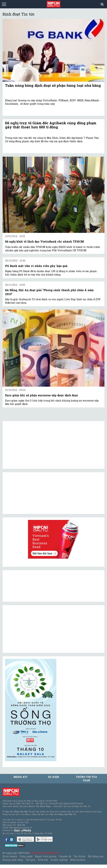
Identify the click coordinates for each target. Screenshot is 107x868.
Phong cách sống (13, 860)
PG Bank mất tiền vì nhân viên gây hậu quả (36, 266)
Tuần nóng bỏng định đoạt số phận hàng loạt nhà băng (53, 85)
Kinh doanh (10, 856)
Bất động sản (96, 856)
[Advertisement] (31, 629)
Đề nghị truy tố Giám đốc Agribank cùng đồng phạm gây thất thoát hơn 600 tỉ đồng (51, 125)
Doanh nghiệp (59, 860)
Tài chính (80, 856)
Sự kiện (53, 777)
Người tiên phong (46, 856)
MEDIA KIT (20, 777)
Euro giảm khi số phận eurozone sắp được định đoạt (41, 395)
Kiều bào (43, 860)
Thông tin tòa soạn (87, 779)
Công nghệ (26, 856)
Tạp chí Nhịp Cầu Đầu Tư (45, 853)
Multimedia (78, 860)
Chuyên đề (65, 856)
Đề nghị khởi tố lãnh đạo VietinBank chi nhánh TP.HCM (45, 241)
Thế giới (30, 860)
